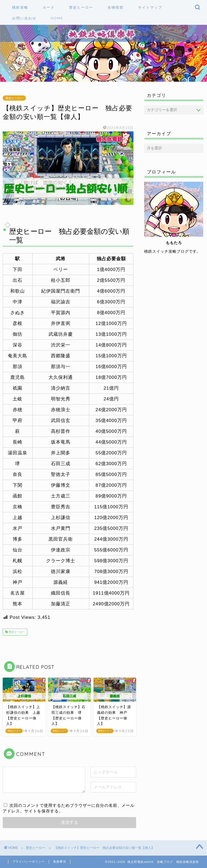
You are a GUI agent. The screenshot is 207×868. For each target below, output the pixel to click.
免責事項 (60, 862)
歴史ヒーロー (14, 98)
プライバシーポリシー (29, 862)
